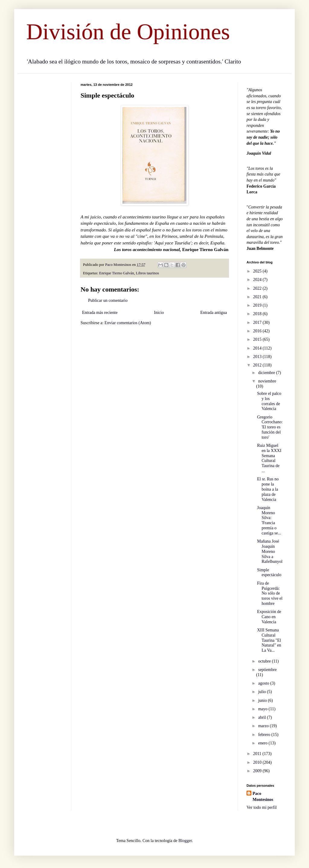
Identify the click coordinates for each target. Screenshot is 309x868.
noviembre (267, 381)
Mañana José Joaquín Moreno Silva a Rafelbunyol (270, 551)
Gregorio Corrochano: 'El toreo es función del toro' (270, 427)
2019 (258, 305)
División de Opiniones (128, 32)
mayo (263, 709)
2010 (258, 762)
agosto (264, 683)
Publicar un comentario (108, 300)
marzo (264, 726)
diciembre (267, 373)
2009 (258, 771)
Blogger (185, 841)
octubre (265, 661)
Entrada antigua (214, 313)
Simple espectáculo (269, 573)
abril (262, 717)
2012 (258, 365)
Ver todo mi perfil (262, 807)
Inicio (159, 313)
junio (263, 700)
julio (262, 692)
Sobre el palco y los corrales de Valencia (269, 401)
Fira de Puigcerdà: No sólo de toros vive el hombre (270, 593)
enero (263, 743)
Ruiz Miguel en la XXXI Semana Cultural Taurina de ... (269, 458)
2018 (258, 314)
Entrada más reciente (100, 313)
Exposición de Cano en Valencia (269, 617)
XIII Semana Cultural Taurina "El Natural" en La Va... (269, 640)
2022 (258, 288)
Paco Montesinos (263, 797)
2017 (258, 323)
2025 (258, 271)
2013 (258, 357)
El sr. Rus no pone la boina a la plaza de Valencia (268, 489)
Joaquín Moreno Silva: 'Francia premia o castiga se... (269, 520)
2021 (258, 297)
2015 (258, 339)
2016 (258, 331)
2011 (258, 754)
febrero (265, 735)
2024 (258, 280)
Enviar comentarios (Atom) (128, 323)
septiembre (267, 670)
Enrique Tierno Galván (117, 273)
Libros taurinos (147, 273)
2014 (258, 348)
